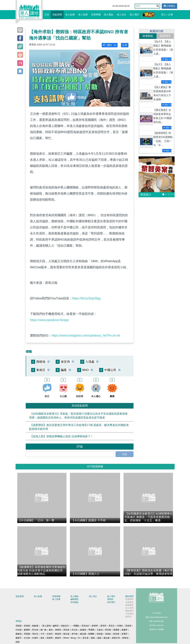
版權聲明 (129, 605)
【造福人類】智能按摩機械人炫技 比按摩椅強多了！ (62, 436)
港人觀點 (109, 15)
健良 (42, 638)
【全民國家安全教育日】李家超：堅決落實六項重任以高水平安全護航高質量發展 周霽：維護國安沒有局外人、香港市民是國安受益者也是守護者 (78, 416)
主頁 (47, 15)
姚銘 (99, 638)
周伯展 (108, 630)
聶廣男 (50, 638)
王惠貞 (100, 630)
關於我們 (129, 596)
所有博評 (111, 602)
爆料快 (128, 617)
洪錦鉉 (108, 634)
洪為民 (50, 634)
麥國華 (27, 630)
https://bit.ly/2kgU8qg (86, 298)
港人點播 (70, 15)
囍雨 (18, 642)
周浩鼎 (66, 630)
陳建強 (19, 634)
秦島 (51, 630)
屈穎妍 (19, 626)
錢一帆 (43, 630)
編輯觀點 (74, 599)
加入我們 (129, 608)
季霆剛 (91, 630)
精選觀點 (148, 36)
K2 (79, 638)
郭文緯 (35, 630)
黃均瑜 (75, 634)
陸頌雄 (116, 634)
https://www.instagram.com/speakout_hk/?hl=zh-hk (86, 336)
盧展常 (58, 638)
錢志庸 (83, 634)
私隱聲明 (129, 599)
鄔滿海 (83, 630)
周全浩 (35, 634)
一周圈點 (75, 626)
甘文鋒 (27, 638)
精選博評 (165, 36)
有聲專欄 (96, 15)
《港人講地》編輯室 (50, 626)
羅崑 (93, 638)
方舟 (42, 634)
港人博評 (134, 15)
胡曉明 (58, 630)
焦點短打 (65, 626)
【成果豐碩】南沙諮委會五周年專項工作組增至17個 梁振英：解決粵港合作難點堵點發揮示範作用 (79, 427)
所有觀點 (74, 602)
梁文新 (86, 638)
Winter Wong (69, 638)
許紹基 (19, 630)
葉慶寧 (125, 630)
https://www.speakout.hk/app (49, 320)
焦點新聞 (57, 15)
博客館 (110, 599)
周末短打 (86, 626)
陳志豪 (107, 638)
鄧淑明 (58, 634)
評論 (125, 454)
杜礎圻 (35, 638)
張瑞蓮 (27, 626)
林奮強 (125, 638)
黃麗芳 (125, 634)
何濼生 (120, 626)
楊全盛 (66, 634)
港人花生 (121, 15)
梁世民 (103, 626)
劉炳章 (95, 626)
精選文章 (116, 638)
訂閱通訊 (169, 6)
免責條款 (129, 602)
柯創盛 (100, 634)
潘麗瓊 (116, 630)
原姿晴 (128, 626)
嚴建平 (19, 638)
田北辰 (75, 630)
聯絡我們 (129, 611)
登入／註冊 (167, 15)
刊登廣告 (129, 614)
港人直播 (83, 15)
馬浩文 (112, 626)
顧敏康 (35, 626)
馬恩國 (27, 634)
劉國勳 (91, 634)
